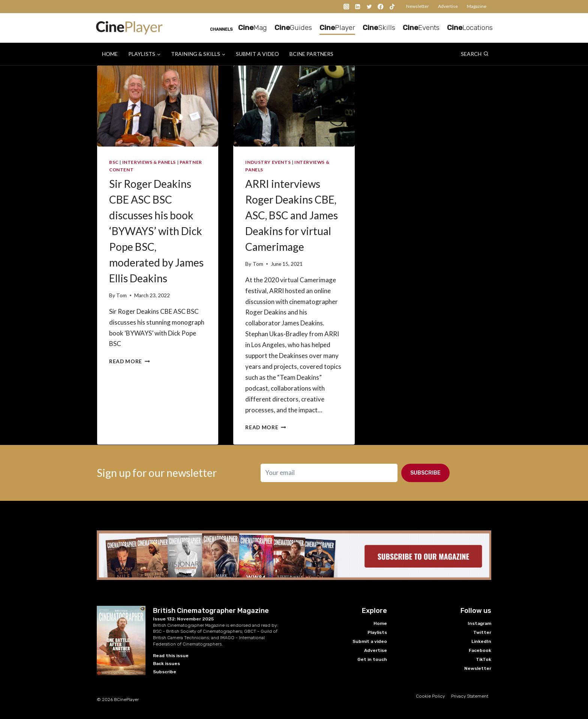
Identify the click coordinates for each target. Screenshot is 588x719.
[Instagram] (346, 7)
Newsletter (418, 6)
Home (110, 54)
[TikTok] (392, 7)
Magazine (477, 6)
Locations (470, 28)
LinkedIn (481, 641)
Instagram (479, 623)
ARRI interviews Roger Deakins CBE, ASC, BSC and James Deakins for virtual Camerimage (292, 215)
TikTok (484, 659)
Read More (130, 361)
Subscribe (425, 473)
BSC (114, 162)
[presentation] (158, 106)
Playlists (377, 632)
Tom (121, 295)
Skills (379, 28)
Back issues (166, 664)
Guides (293, 28)
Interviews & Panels (149, 162)
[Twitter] (369, 7)
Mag (253, 28)
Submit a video (257, 54)
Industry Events (268, 162)
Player (337, 28)
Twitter (482, 632)
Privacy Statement (470, 696)
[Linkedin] (358, 7)
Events (421, 28)
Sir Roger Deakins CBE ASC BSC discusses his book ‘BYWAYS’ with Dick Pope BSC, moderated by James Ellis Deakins (156, 231)
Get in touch (372, 659)
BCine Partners (311, 54)
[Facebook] (381, 7)
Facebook (480, 650)
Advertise (448, 6)
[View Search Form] (475, 54)
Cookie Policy (430, 696)
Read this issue (171, 656)
